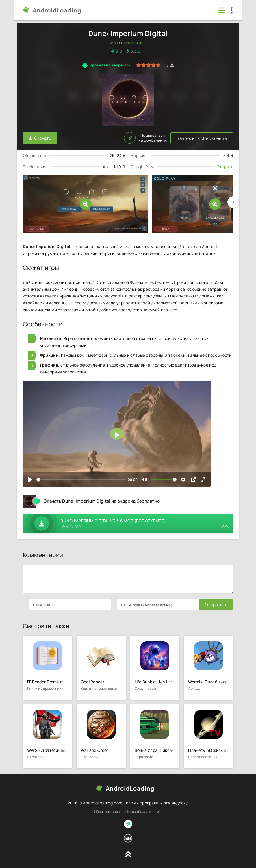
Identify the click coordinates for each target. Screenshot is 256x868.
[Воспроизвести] (30, 479)
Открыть (225, 166)
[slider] (81, 479)
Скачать (40, 138)
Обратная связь (108, 811)
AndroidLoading (57, 10)
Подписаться (212, 138)
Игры (114, 43)
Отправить (40, 604)
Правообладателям (142, 811)
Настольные (132, 43)
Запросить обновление (93, 138)
